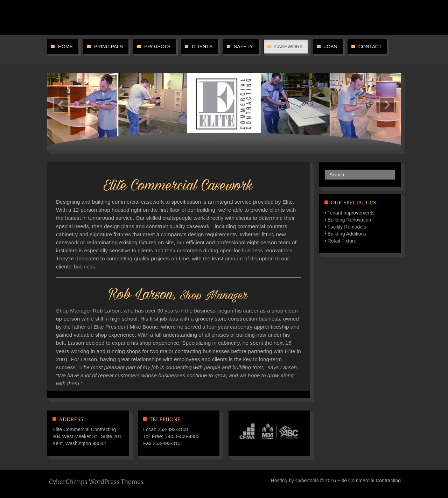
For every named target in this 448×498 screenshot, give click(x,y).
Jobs (331, 47)
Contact (370, 47)
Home (65, 47)
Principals (108, 47)
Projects (157, 47)
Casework (289, 47)
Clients (202, 47)
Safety (243, 47)
